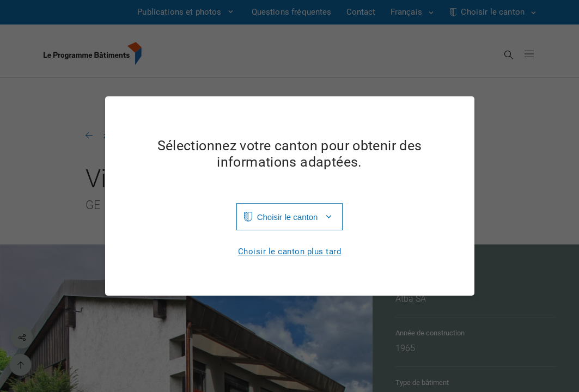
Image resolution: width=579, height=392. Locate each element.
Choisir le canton (288, 217)
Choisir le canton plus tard (290, 252)
